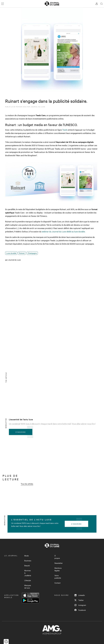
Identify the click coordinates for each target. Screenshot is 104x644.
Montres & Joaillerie (28, 573)
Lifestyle (28, 580)
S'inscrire (21, 432)
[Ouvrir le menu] (2, 4)
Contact (57, 583)
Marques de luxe (28, 587)
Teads (65, 130)
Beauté (27, 565)
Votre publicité (58, 577)
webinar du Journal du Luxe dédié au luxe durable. (64, 231)
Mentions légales (58, 569)
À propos (57, 557)
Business (28, 561)
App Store (31, 595)
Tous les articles (27, 484)
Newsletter (59, 563)
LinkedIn (80, 595)
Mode (26, 556)
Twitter (79, 600)
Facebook (80, 610)
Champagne (32, 253)
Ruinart (22, 253)
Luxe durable (11, 253)
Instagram (80, 605)
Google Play (31, 600)
